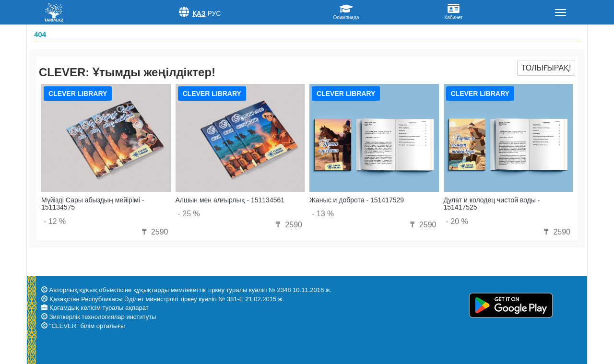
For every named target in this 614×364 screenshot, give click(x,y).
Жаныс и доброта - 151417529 (357, 200)
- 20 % (457, 221)
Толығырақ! (546, 68)
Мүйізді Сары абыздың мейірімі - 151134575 (93, 204)
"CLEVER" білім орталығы (87, 326)
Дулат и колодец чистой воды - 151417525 (492, 204)
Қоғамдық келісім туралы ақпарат (99, 308)
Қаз (199, 13)
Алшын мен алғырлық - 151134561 (230, 200)
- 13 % (323, 214)
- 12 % (55, 221)
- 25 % (189, 214)
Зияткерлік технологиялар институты (103, 317)
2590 (153, 232)
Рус (214, 13)
